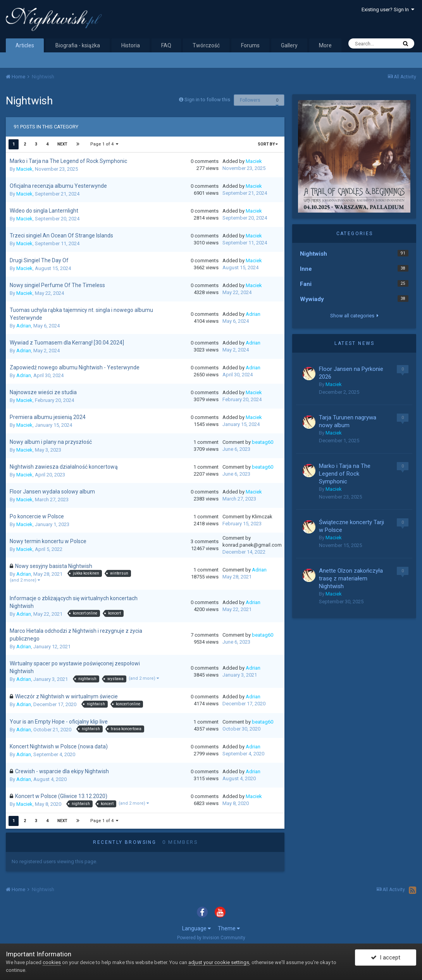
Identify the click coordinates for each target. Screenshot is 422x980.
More (325, 45)
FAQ (166, 45)
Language (196, 928)
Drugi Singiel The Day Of (39, 260)
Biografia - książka (78, 45)
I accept (386, 958)
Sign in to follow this (207, 100)
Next (62, 144)
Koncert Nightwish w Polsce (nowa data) (59, 746)
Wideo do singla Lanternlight (44, 211)
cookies (52, 962)
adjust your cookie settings (219, 962)
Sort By (268, 144)
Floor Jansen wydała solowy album (52, 492)
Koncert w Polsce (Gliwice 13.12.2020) (61, 796)
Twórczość (206, 45)
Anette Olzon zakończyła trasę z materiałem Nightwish (351, 578)
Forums (250, 45)
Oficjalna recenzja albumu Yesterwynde (58, 186)
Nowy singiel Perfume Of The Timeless (57, 285)
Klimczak (262, 517)
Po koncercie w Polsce (37, 516)
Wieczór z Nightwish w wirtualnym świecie (66, 696)
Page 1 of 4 (104, 144)
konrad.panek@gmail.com (252, 545)
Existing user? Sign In (388, 10)
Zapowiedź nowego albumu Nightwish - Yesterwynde (75, 367)
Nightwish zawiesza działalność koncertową (64, 467)
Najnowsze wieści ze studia (43, 392)
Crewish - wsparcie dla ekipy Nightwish (62, 771)
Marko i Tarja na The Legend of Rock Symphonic (68, 161)
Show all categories (354, 316)
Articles (25, 45)
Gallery (289, 45)
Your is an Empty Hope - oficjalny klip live (59, 722)
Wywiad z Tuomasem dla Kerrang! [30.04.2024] (67, 343)
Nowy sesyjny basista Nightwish (54, 566)
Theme (229, 928)
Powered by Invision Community (211, 938)
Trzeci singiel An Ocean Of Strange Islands (61, 235)
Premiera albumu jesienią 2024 (48, 417)
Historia (131, 45)
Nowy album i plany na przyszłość (51, 442)
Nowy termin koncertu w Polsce (48, 541)
